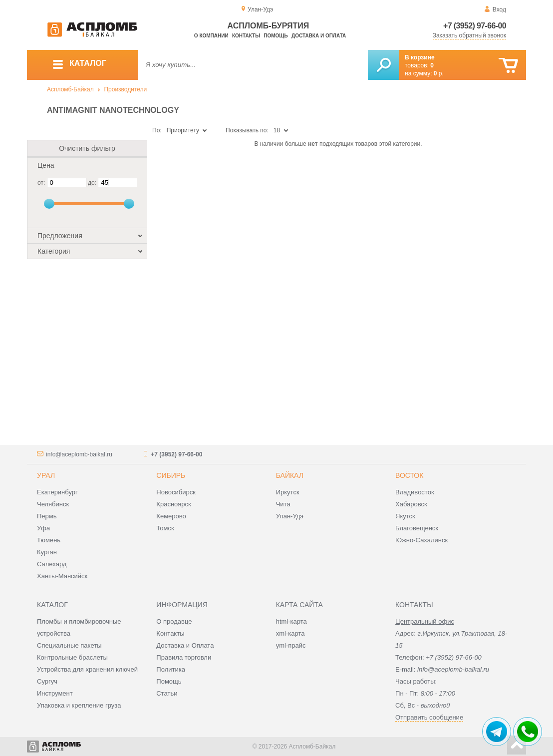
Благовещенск (417, 528)
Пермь (47, 516)
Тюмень (49, 540)
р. (439, 73)
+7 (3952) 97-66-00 (475, 26)
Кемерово (171, 516)
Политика (171, 669)
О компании (211, 36)
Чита (283, 504)
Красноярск (173, 504)
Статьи (167, 693)
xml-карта (290, 633)
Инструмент (55, 693)
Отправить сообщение (429, 717)
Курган (47, 552)
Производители (125, 89)
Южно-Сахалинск (421, 540)
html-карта (291, 621)
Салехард (52, 564)
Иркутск (288, 492)
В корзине (420, 57)
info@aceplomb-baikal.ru (79, 454)
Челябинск (53, 504)
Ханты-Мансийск (62, 576)
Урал (46, 475)
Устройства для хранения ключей (87, 669)
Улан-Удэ (290, 516)
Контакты (246, 36)
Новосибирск (176, 492)
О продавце (174, 621)
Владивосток (415, 492)
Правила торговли (184, 657)
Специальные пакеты (69, 645)
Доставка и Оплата (185, 645)
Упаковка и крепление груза (79, 705)
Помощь (276, 36)
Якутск (405, 516)
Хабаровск (411, 504)
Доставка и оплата (319, 36)
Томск (165, 528)
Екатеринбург (57, 492)
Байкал (290, 475)
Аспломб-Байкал (70, 89)
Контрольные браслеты (72, 657)
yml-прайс (291, 645)
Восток (409, 475)
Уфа (43, 528)
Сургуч (47, 681)
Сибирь (171, 475)
